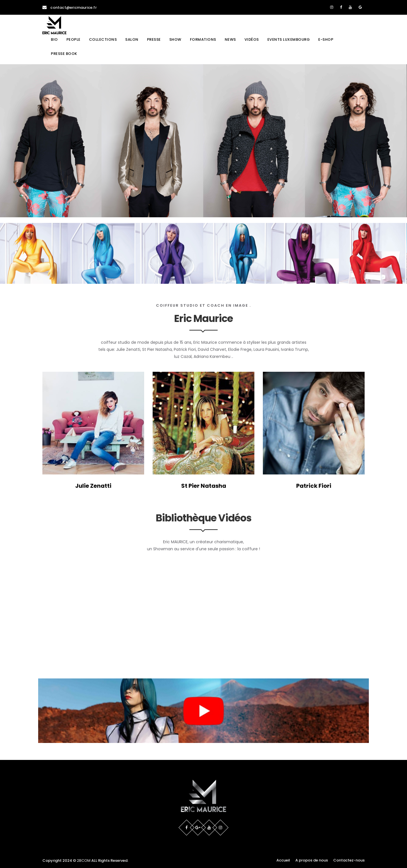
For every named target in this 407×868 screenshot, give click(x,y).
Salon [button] (132, 39)
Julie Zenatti (93, 486)
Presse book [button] (64, 54)
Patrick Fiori (314, 486)
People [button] (73, 39)
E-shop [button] (326, 39)
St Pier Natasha (204, 486)
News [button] (230, 39)
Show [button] (175, 39)
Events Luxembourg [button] (289, 39)
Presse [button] (154, 39)
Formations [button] (203, 39)
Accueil (283, 860)
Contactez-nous (349, 860)
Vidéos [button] (252, 39)
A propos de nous (312, 860)
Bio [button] (54, 39)
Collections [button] (103, 39)
